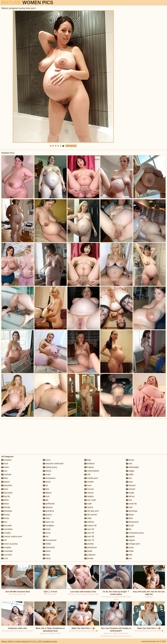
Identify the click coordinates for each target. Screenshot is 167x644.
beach (5, 482)
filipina (47, 493)
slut (129, 500)
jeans (47, 551)
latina (47, 558)
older (88, 518)
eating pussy (50, 467)
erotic (47, 474)
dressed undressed (53, 464)
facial (47, 482)
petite (88, 551)
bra (4, 522)
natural (89, 493)
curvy (47, 460)
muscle (89, 489)
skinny (130, 496)
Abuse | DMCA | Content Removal (15, 641)
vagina (130, 540)
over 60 (89, 536)
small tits (131, 504)
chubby (6, 533)
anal (5, 464)
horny (47, 533)
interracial (49, 547)
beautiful (7, 485)
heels (47, 529)
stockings (132, 511)
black (5, 504)
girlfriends (49, 504)
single (130, 493)
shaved (131, 485)
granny (47, 515)
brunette (6, 526)
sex (129, 478)
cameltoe (7, 529)
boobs (5, 515)
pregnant (90, 555)
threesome (132, 522)
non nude (90, 500)
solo (129, 507)
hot (46, 536)
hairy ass (48, 522)
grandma (48, 511)
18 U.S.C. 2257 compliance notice (43, 641)
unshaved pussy (135, 533)
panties (89, 544)
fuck (46, 496)
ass (4, 471)
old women (91, 515)
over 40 (89, 529)
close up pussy (10, 544)
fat (45, 485)
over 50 (89, 533)
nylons (89, 507)
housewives (50, 540)
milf (87, 474)
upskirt (130, 536)
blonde (6, 507)
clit (4, 540)
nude (88, 504)
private (89, 558)
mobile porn (91, 478)
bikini (5, 500)
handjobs (48, 526)
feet (46, 489)
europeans (49, 478)
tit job (130, 526)
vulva (130, 547)
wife (129, 555)
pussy (130, 460)
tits (129, 529)
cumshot (7, 555)
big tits (6, 496)
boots (5, 518)
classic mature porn (12, 536)
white (130, 551)
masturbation (92, 471)
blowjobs (7, 511)
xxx (129, 558)
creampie (7, 551)
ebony (47, 471)
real (129, 464)
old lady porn (92, 511)
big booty (7, 493)
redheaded (132, 467)
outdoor (89, 522)
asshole (6, 474)
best (5, 489)
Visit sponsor (71, 146)
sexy (129, 482)
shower (131, 489)
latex (46, 555)
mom (88, 485)
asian (5, 467)
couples (6, 547)
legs (88, 460)
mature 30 (90, 526)
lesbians (90, 464)
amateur (6, 460)
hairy (47, 518)
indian (47, 544)
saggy (130, 471)
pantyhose (91, 547)
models (89, 482)
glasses (48, 507)
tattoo (130, 515)
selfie (130, 474)
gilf (46, 500)
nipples (89, 496)
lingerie (89, 467)
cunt (5, 558)
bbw (5, 478)
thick (129, 518)
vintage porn (133, 544)
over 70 (89, 540)
